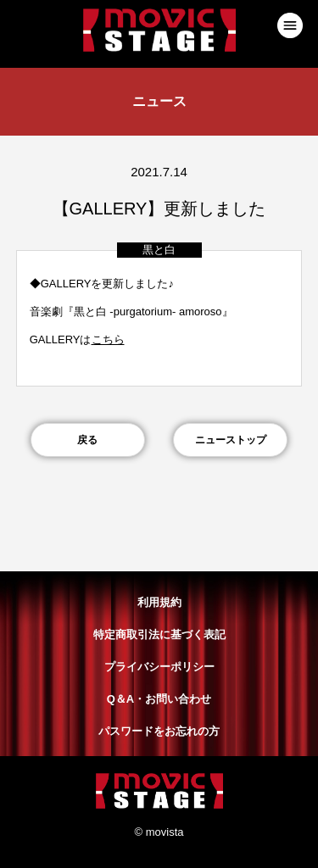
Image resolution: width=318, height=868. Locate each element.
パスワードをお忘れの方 (159, 731)
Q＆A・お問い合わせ (159, 699)
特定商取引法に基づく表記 (159, 634)
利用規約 (159, 602)
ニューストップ (231, 440)
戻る (87, 440)
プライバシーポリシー (159, 667)
